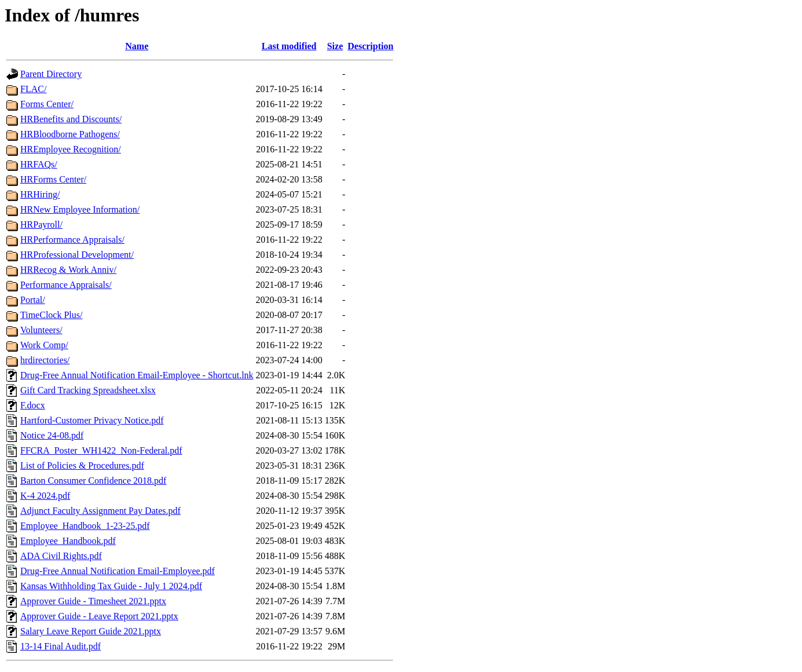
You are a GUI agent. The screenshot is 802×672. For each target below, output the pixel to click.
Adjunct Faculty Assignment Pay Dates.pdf (100, 511)
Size (335, 46)
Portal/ (33, 300)
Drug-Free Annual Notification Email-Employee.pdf (118, 571)
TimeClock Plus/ (51, 315)
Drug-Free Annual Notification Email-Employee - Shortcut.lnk (137, 375)
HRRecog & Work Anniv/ (68, 270)
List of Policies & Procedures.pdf (82, 465)
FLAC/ (33, 89)
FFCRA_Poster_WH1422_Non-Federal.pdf (101, 450)
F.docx (33, 405)
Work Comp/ (44, 345)
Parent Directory (51, 74)
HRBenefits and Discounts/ (71, 119)
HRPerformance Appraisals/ (72, 240)
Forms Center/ (47, 104)
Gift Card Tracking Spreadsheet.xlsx (88, 390)
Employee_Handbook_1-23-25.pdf (85, 526)
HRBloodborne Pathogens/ (70, 134)
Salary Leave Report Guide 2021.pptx (91, 631)
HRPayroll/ (41, 224)
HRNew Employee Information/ (80, 209)
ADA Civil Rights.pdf (61, 556)
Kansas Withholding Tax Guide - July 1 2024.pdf (111, 586)
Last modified (289, 46)
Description (370, 46)
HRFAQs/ (39, 164)
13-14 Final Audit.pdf (61, 646)
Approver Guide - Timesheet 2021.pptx (93, 601)
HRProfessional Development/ (77, 255)
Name (137, 46)
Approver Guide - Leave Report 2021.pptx (99, 616)
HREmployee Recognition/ (71, 149)
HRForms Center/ (53, 179)
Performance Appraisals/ (66, 285)
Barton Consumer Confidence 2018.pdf (93, 481)
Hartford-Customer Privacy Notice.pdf (92, 420)
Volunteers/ (41, 330)
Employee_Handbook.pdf (68, 541)
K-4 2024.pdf (45, 496)
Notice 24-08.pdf (52, 435)
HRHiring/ (40, 194)
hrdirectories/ (45, 360)
